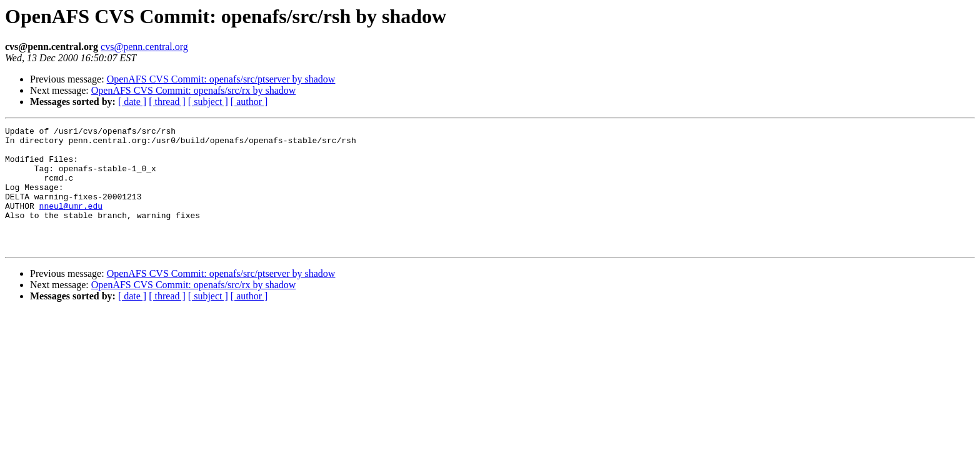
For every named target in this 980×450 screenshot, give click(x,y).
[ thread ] (167, 102)
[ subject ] (208, 102)
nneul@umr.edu (71, 222)
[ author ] (249, 102)
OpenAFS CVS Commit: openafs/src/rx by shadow (194, 90)
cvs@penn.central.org (144, 47)
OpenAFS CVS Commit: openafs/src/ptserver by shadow (221, 79)
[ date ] (132, 102)
